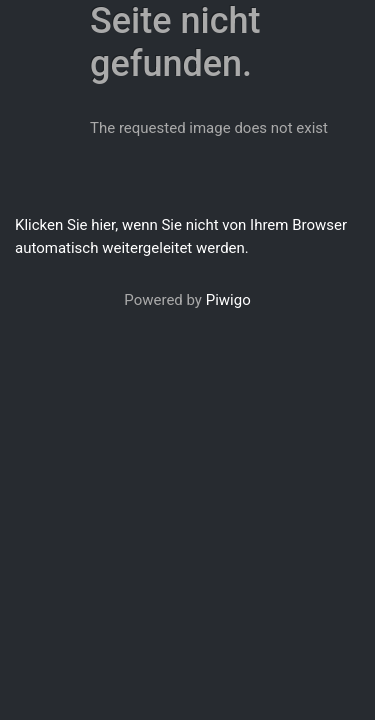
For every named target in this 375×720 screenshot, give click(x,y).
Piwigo (228, 300)
